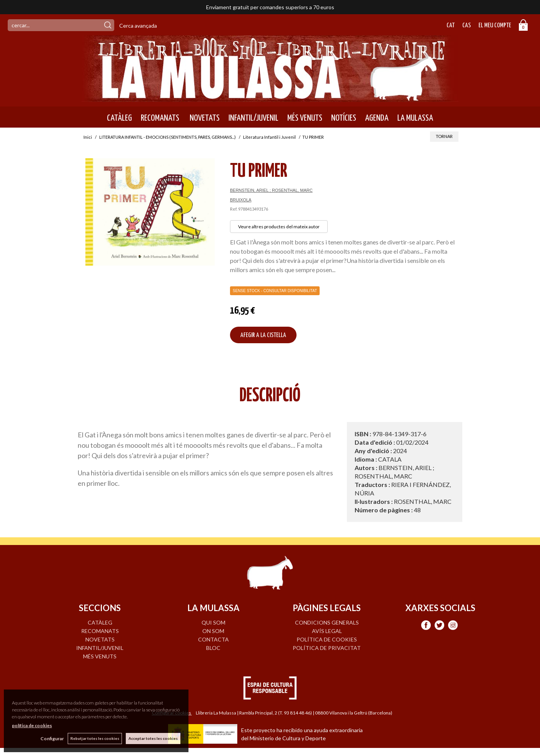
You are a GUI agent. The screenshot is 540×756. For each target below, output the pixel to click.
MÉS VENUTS (305, 118)
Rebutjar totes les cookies (95, 738)
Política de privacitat (327, 648)
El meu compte (495, 26)
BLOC (213, 648)
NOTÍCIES (344, 118)
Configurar (52, 739)
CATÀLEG (119, 118)
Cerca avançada (138, 26)
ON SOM (213, 631)
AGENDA (377, 118)
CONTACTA (213, 639)
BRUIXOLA (241, 200)
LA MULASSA (415, 118)
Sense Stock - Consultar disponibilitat (275, 291)
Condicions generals (327, 622)
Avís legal (327, 631)
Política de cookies (327, 639)
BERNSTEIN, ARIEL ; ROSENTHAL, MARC (271, 190)
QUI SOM (213, 622)
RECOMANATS (160, 118)
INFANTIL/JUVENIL (253, 118)
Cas (467, 26)
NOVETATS (204, 118)
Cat (451, 26)
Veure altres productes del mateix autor (279, 227)
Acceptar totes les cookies (153, 738)
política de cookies (32, 725)
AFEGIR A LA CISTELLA (263, 335)
